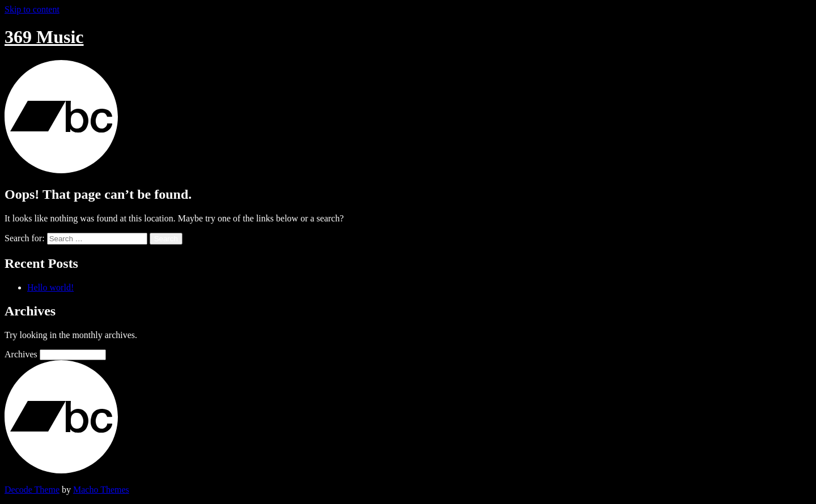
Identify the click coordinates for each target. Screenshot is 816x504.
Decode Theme (32, 490)
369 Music (44, 37)
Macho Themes (101, 490)
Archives (21, 354)
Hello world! (50, 287)
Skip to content (32, 9)
